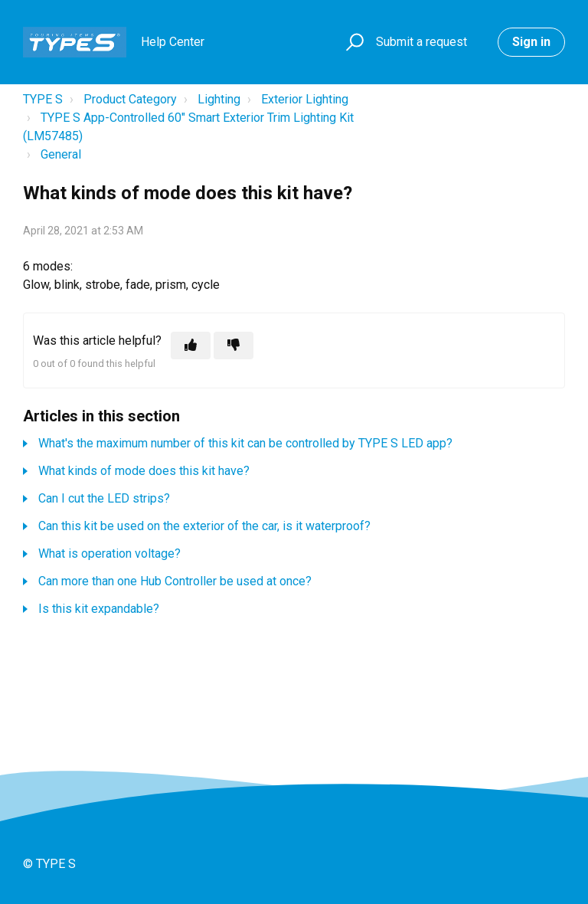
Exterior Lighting (305, 99)
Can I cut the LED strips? (104, 498)
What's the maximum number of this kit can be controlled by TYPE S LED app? (245, 443)
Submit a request (421, 42)
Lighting (219, 99)
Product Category (130, 99)
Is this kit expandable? (99, 609)
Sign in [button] (531, 42)
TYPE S (43, 99)
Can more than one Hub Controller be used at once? (175, 581)
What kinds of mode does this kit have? (144, 471)
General (61, 154)
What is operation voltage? (109, 554)
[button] (353, 43)
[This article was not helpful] (234, 346)
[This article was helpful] (191, 346)
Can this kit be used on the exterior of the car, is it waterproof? (204, 526)
